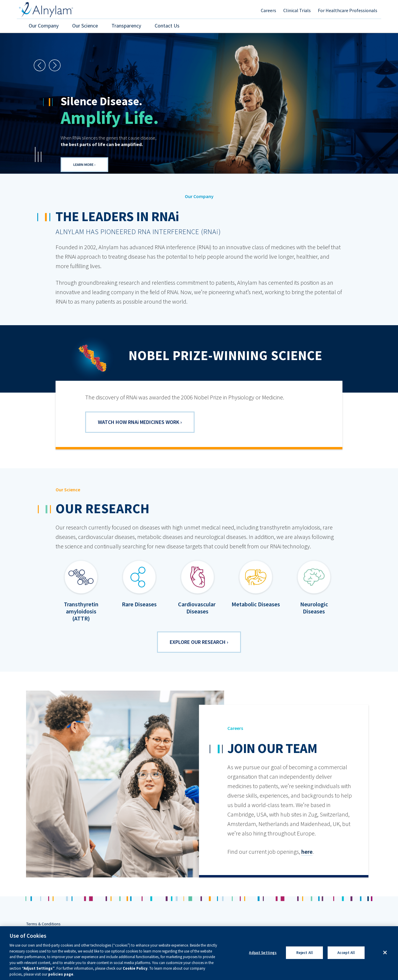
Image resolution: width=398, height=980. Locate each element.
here (307, 852)
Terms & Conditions (43, 924)
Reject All (305, 961)
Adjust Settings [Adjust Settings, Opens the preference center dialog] (263, 961)
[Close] (385, 961)
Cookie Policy (135, 977)
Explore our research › (199, 642)
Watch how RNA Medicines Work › (140, 422)
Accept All (346, 961)
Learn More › (84, 165)
